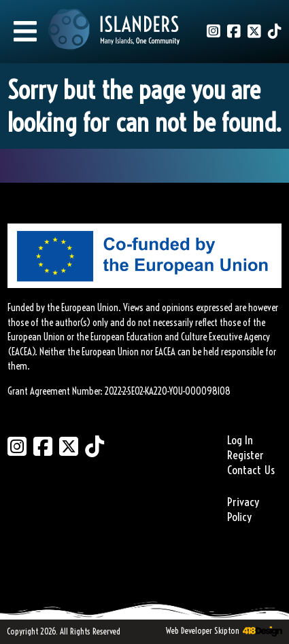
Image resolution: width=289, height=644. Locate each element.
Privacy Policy (243, 509)
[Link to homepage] (114, 31)
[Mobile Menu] (25, 31)
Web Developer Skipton (203, 630)
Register (245, 455)
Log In (240, 440)
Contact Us (251, 470)
